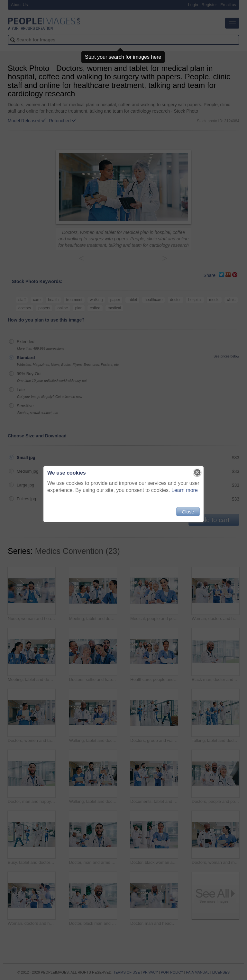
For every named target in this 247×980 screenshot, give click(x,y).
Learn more (185, 490)
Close (188, 512)
